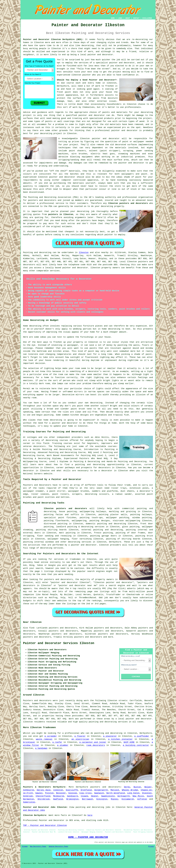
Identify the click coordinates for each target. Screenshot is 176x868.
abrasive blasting (69, 157)
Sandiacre (73, 796)
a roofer (57, 742)
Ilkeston (84, 253)
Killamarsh (128, 799)
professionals (133, 107)
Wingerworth (101, 790)
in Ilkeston (70, 134)
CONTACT (136, 18)
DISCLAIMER (147, 18)
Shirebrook (44, 799)
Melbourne (59, 796)
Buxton (137, 787)
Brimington (72, 799)
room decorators (96, 745)
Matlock (115, 790)
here (90, 815)
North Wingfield (116, 793)
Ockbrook (28, 796)
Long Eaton (133, 793)
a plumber (63, 745)
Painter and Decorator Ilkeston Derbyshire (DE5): (53, 39)
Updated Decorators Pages (58, 847)
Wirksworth (124, 796)
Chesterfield (43, 796)
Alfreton (142, 799)
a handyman (41, 748)
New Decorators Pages (38, 847)
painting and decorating (108, 530)
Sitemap (25, 847)
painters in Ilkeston (61, 214)
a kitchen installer (120, 739)
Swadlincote (108, 796)
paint (138, 177)
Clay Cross (86, 793)
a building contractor (136, 745)
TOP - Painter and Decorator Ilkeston (45, 825)
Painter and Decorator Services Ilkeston (59, 643)
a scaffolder (142, 736)
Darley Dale (44, 790)
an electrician (80, 739)
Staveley (147, 793)
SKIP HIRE (129, 742)
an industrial (125, 157)
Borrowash (87, 799)
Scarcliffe (72, 790)
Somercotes (29, 802)
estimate (67, 227)
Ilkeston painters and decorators (128, 203)
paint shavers (77, 151)
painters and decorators (42, 200)
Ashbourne (29, 790)
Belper (148, 787)
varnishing (86, 539)
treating (77, 118)
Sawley (39, 793)
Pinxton (49, 793)
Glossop (73, 793)
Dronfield (86, 790)
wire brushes (79, 154)
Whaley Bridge (130, 790)
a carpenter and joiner (93, 742)
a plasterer (110, 736)
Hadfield (58, 799)
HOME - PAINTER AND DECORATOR (88, 837)
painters (86, 220)
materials (121, 148)
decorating (88, 46)
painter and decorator (124, 130)
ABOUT (128, 18)
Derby (127, 787)
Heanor (95, 796)
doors (38, 533)
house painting (68, 512)
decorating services (80, 542)
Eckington (102, 799)
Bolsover (61, 793)
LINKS (120, 18)
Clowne (84, 796)
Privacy (151, 847)
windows (50, 542)
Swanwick (99, 793)
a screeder (51, 736)
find (32, 628)
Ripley (115, 799)
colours (27, 174)
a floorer (80, 736)
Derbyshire (115, 542)
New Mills (138, 796)
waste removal (44, 739)
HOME (113, 18)
